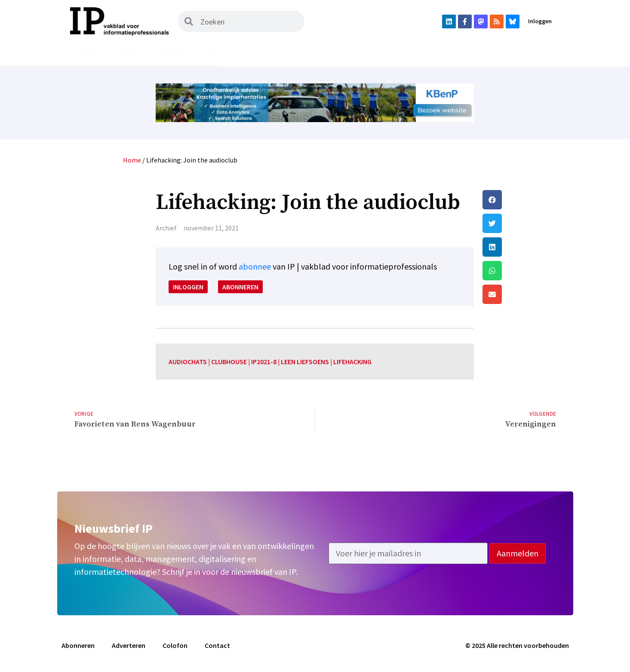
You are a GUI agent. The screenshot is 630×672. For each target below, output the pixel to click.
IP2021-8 (264, 362)
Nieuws (128, 55)
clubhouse (229, 362)
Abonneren (474, 55)
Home (88, 55)
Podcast (268, 55)
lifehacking (352, 362)
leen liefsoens (305, 362)
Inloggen (540, 21)
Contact (217, 645)
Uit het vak (320, 55)
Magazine (174, 55)
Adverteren (531, 55)
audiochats (188, 362)
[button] (519, 200)
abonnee (255, 266)
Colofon (175, 645)
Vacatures (375, 55)
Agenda (424, 55)
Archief (221, 55)
